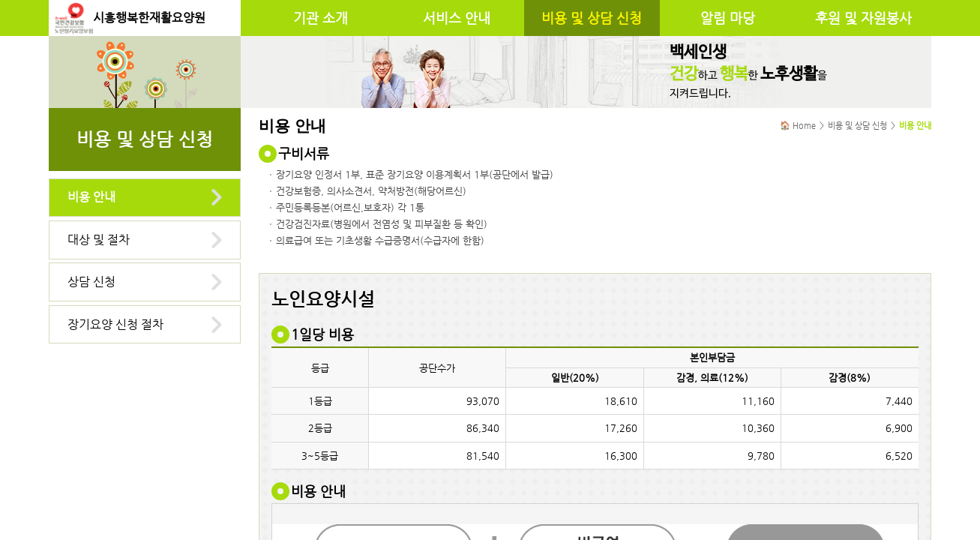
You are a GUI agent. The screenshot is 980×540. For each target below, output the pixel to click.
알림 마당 (728, 18)
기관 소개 (321, 18)
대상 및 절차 (99, 240)
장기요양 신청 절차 (115, 324)
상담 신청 (91, 282)
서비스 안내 (457, 18)
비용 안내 (91, 197)
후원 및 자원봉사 (863, 18)
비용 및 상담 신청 (592, 18)
